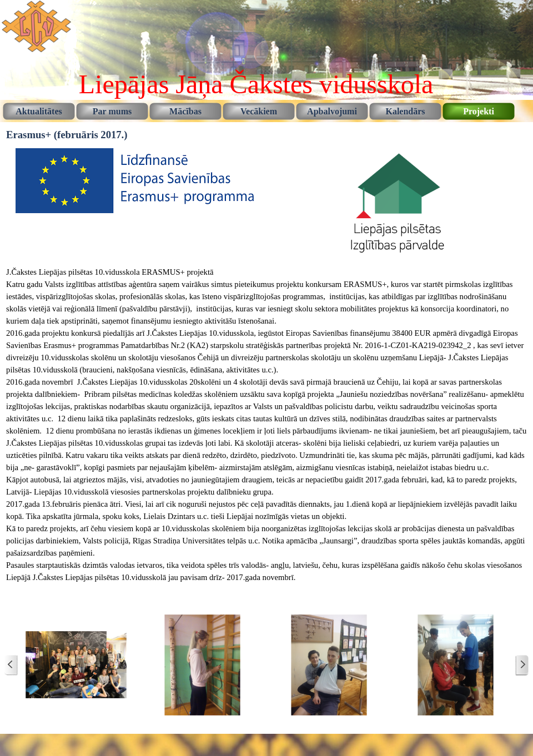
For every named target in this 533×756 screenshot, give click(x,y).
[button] (76, 665)
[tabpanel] (266, 431)
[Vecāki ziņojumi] (522, 665)
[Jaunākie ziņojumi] (11, 665)
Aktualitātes (39, 111)
